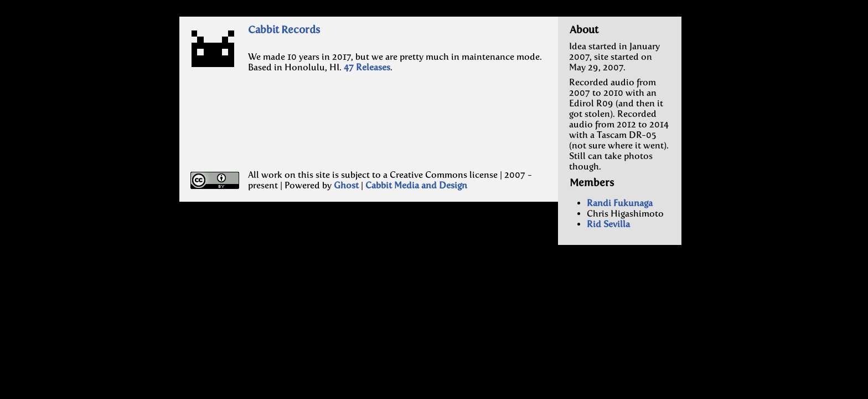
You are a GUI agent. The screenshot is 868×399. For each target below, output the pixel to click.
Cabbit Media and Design (416, 185)
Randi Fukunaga (620, 203)
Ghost (346, 185)
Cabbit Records (284, 30)
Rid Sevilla (608, 224)
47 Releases (367, 67)
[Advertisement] (324, 131)
